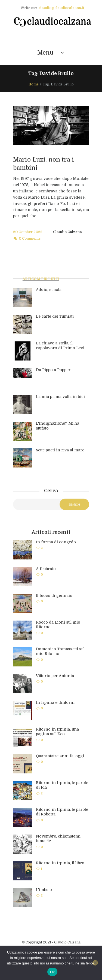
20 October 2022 (28, 232)
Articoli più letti (41, 279)
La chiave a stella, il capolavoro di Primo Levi (60, 345)
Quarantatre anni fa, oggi (60, 756)
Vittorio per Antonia (55, 676)
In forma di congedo (56, 542)
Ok (52, 972)
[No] (95, 963)
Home (34, 84)
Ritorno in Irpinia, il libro (60, 863)
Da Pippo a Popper (53, 370)
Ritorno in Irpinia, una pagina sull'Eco (57, 732)
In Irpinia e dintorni (55, 702)
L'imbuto (44, 890)
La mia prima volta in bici (60, 397)
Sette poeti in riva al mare (60, 450)
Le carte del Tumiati (55, 316)
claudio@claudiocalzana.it (61, 8)
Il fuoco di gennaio (54, 595)
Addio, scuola (49, 290)
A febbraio (46, 569)
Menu (45, 53)
